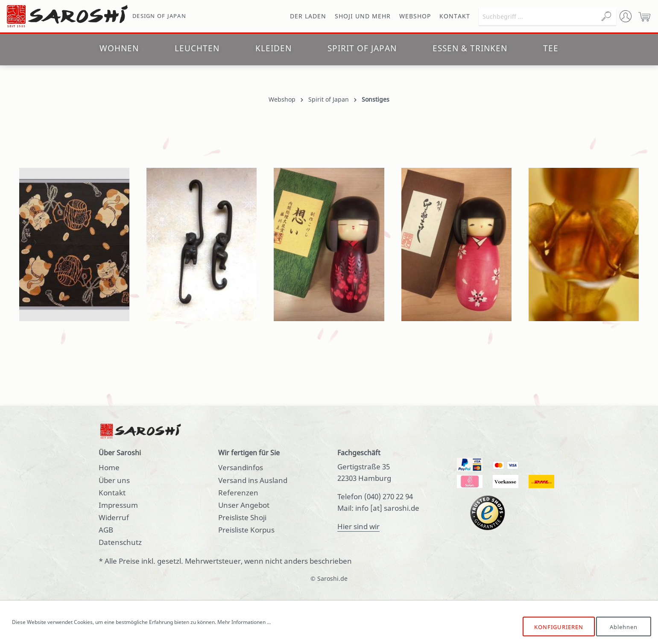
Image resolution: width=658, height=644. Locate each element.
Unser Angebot (244, 505)
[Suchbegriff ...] (538, 16)
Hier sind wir (358, 526)
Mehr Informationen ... (244, 622)
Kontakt (112, 493)
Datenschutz (120, 542)
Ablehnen (624, 627)
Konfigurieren (559, 627)
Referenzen (238, 493)
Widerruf (114, 517)
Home (109, 467)
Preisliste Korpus (246, 530)
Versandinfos (241, 467)
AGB (106, 530)
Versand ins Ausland (253, 480)
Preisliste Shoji (242, 517)
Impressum (118, 505)
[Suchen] (606, 16)
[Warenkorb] (644, 16)
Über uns (114, 480)
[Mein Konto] (626, 16)
